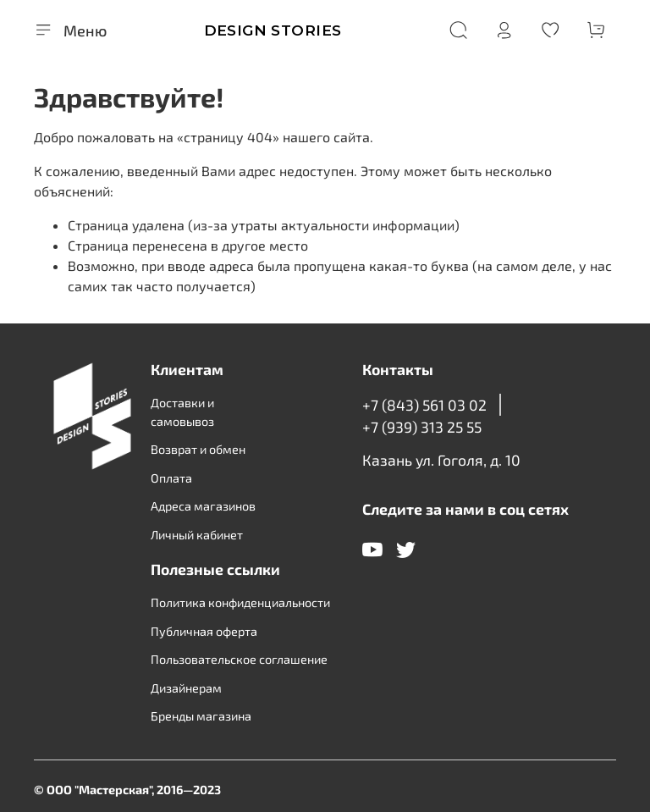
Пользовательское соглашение (239, 659)
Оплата (171, 478)
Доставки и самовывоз (182, 412)
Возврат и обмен (198, 449)
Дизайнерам (186, 688)
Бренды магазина (201, 716)
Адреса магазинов (203, 506)
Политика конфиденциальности (240, 602)
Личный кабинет (197, 535)
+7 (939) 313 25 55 (422, 427)
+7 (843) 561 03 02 (424, 405)
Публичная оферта (204, 631)
